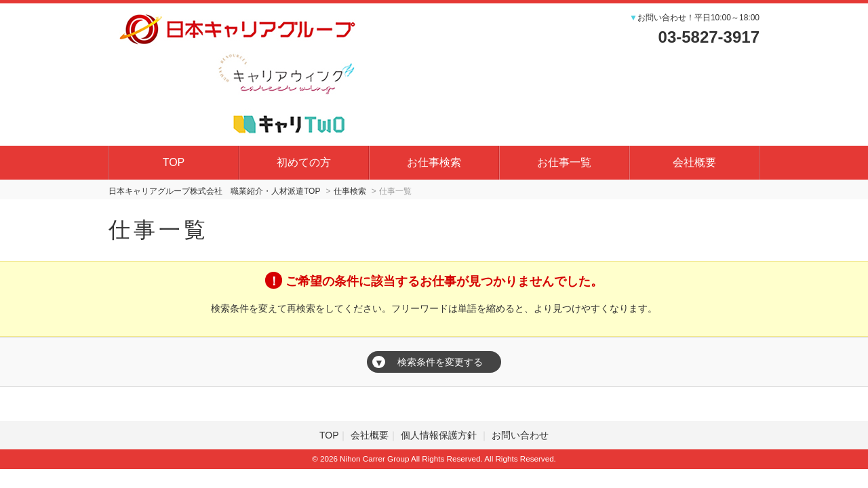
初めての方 (304, 162)
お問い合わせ (520, 435)
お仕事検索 (434, 162)
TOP (174, 162)
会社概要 (694, 162)
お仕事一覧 (564, 162)
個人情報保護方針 (440, 435)
